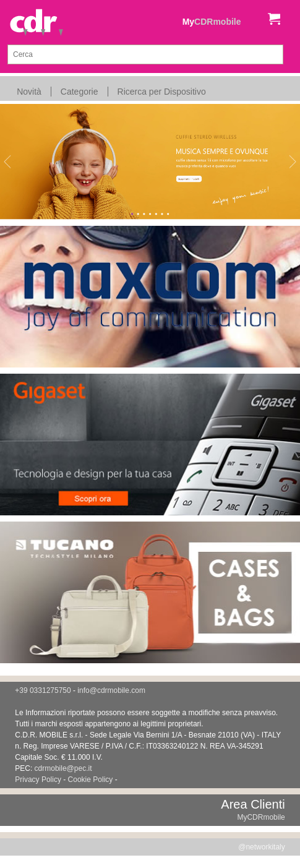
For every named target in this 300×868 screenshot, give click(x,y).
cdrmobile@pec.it (63, 768)
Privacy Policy (38, 780)
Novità (29, 92)
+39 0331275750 (43, 690)
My (212, 22)
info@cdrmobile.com (111, 690)
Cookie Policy (91, 780)
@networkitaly (262, 847)
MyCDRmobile (261, 817)
